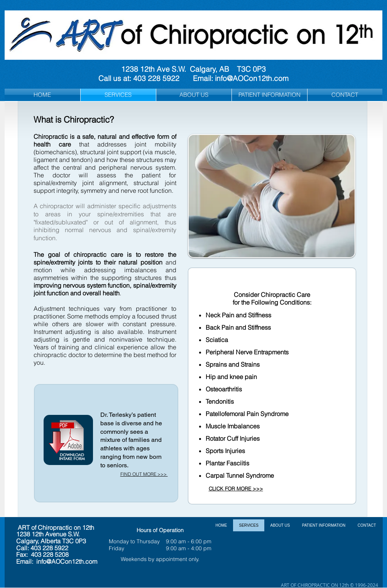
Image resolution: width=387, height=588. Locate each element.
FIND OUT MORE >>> (144, 474)
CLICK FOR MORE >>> (236, 489)
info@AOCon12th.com (252, 78)
